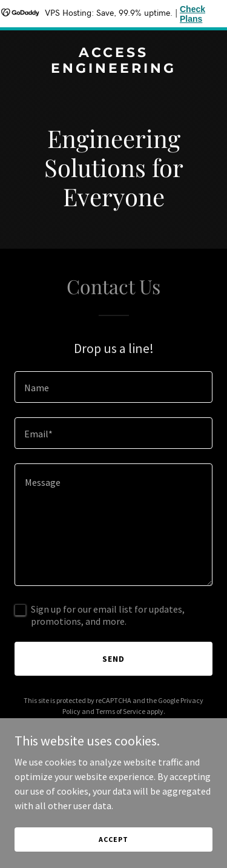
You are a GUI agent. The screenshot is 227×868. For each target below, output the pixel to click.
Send (113, 659)
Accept (113, 839)
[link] (113, 69)
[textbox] (113, 387)
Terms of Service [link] (120, 711)
